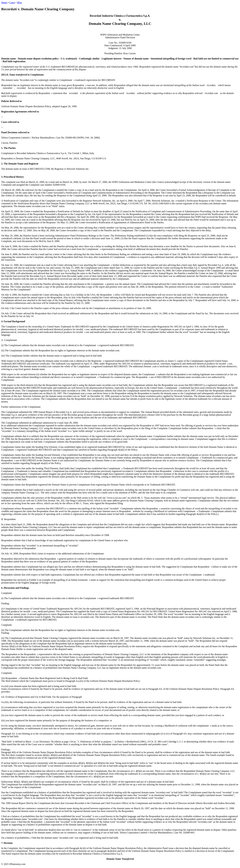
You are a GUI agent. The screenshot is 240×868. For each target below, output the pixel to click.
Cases (12, 3)
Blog (20, 3)
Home (4, 3)
